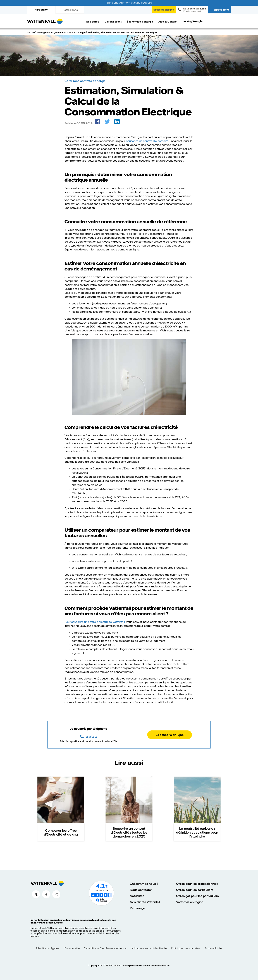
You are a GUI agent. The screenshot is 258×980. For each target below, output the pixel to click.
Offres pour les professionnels (197, 884)
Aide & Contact (168, 22)
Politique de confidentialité (149, 948)
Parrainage (137, 908)
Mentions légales (48, 948)
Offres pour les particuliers (195, 890)
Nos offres (93, 22)
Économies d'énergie (140, 22)
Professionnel (70, 10)
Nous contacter (141, 890)
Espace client (221, 10)
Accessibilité (213, 948)
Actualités (137, 896)
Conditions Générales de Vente (105, 948)
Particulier (41, 10)
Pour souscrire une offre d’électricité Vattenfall (95, 622)
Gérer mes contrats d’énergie (70, 32)
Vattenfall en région (190, 902)
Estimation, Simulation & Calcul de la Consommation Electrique (122, 32)
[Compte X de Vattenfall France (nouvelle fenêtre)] (36, 894)
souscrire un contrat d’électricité (147, 141)
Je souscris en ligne (170, 735)
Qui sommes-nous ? (144, 884)
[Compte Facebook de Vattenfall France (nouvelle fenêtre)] (46, 894)
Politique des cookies (186, 948)
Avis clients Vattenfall (145, 902)
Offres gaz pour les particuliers (197, 896)
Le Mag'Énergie (193, 21)
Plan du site (72, 948)
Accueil (31, 32)
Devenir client (113, 22)
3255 (91, 736)
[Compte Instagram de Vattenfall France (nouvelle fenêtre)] (56, 894)
